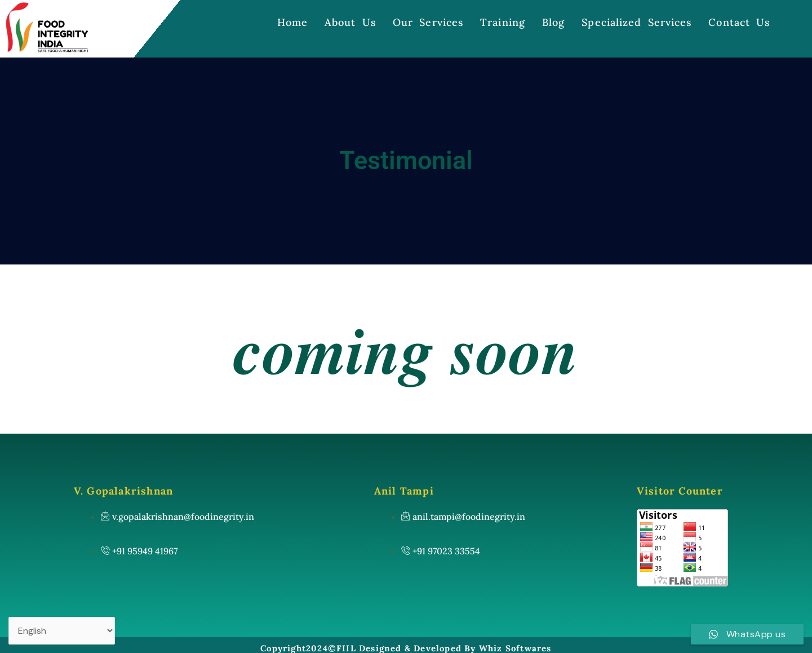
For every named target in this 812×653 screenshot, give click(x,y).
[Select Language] (62, 631)
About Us (350, 22)
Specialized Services (636, 22)
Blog (553, 22)
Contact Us (739, 22)
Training (503, 22)
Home (292, 22)
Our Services (428, 22)
